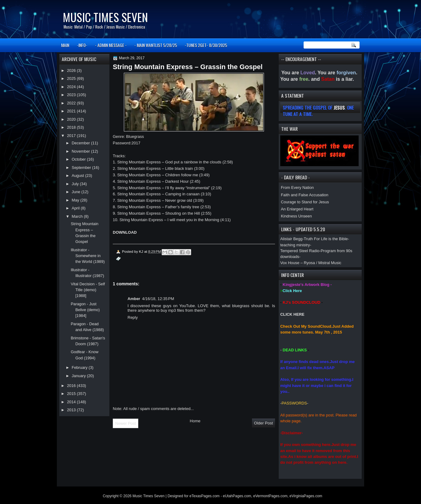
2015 (72, 394)
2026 (72, 70)
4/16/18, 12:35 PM (158, 299)
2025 (72, 78)
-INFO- (82, 45)
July (76, 184)
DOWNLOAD (125, 232)
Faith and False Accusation (305, 195)
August (78, 176)
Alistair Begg (291, 239)
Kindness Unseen (296, 216)
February (80, 367)
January (79, 376)
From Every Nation (297, 188)
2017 (72, 136)
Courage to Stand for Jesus (305, 202)
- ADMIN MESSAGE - (111, 45)
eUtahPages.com (237, 496)
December (81, 143)
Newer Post (126, 423)
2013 (72, 410)
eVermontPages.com (270, 496)
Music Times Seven (105, 17)
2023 (72, 95)
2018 (72, 127)
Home (195, 421)
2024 (72, 87)
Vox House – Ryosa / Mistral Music (311, 263)
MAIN (65, 45)
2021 (72, 111)
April (76, 208)
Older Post (264, 423)
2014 (72, 402)
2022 (72, 103)
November (81, 151)
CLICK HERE (292, 314)
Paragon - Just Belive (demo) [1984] (85, 310)
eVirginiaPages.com (306, 496)
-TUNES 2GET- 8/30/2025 (206, 45)
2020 (72, 119)
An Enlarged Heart (297, 209)
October (79, 159)
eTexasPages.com (205, 496)
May (76, 200)
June (76, 192)
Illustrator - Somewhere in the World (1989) (88, 256)
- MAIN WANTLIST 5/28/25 (156, 45)
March (78, 216)
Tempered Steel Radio (300, 251)
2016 (72, 386)
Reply (133, 317)
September (82, 168)
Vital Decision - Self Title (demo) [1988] (88, 290)
